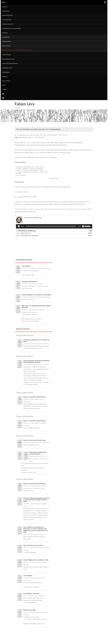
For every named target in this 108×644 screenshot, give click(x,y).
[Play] (19, 226)
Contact (4, 89)
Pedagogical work (7, 68)
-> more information (30, 552)
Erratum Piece (54, 178)
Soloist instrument (7, 15)
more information (34, 408)
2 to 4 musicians (7, 20)
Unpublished (6, 72)
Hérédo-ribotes (6, 41)
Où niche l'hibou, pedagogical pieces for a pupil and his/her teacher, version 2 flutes (36, 500)
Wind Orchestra (7, 55)
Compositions (6, 11)
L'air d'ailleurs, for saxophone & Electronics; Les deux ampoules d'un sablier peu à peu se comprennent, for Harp (36, 530)
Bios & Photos (6, 81)
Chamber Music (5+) (8, 24)
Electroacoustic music (8, 59)
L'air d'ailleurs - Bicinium (31, 593)
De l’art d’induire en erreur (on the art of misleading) (17, 50)
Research (5, 77)
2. (23, 233)
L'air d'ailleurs (28, 576)
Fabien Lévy (25, 104)
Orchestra (5, 33)
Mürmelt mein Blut (30, 610)
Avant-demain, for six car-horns (34, 545)
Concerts (5, 7)
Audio (4, 85)
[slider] (51, 226)
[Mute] (83, 226)
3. (27, 236)
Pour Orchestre (6, 46)
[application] (54, 226)
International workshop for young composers (38, 453)
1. (26, 231)
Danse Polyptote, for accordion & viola (36, 560)
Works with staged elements (10, 63)
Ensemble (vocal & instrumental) (11, 28)
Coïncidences (6, 37)
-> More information (30, 602)
